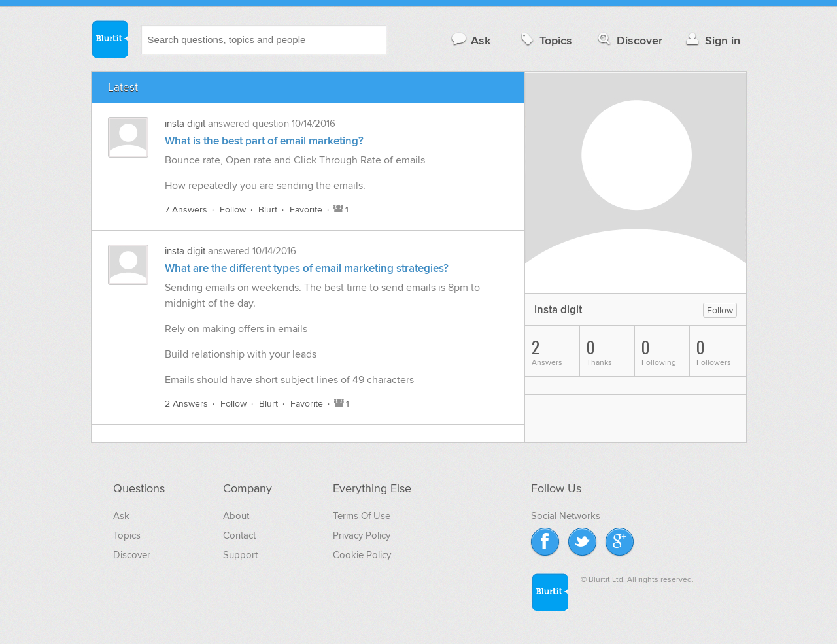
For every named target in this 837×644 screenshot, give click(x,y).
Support (240, 555)
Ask (470, 40)
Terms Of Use (362, 516)
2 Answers (186, 404)
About (236, 516)
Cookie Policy (362, 555)
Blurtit (109, 39)
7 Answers (186, 210)
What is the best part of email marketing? (264, 141)
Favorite (306, 210)
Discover (629, 40)
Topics (545, 40)
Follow (233, 210)
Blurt (268, 210)
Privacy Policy (362, 535)
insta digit (185, 124)
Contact (239, 535)
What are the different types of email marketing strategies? (307, 269)
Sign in (712, 40)
